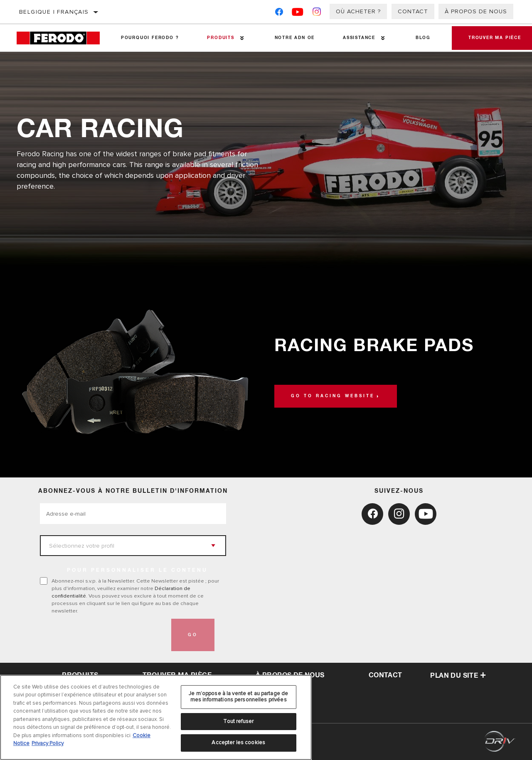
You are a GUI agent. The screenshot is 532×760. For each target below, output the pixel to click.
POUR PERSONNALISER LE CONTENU (137, 571)
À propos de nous (476, 11)
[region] (156, 717)
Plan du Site (458, 676)
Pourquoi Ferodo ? (150, 38)
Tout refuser (238, 721)
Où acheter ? (358, 11)
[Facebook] (279, 14)
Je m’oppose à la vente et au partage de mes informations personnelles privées (238, 697)
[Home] (62, 38)
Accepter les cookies (238, 743)
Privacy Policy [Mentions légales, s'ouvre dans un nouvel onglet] (48, 743)
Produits (220, 38)
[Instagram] (317, 14)
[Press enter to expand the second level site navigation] (242, 38)
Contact (413, 11)
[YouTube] (298, 14)
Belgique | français (54, 12)
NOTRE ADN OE (295, 38)
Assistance (359, 38)
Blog (423, 38)
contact (385, 675)
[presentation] (103, 635)
